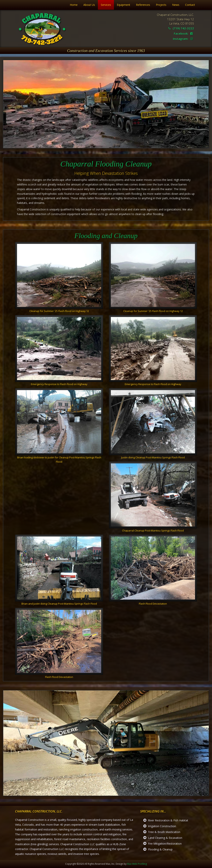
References (143, 5)
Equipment (124, 5)
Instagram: (183, 39)
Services (106, 5)
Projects (161, 5)
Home (74, 5)
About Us (89, 5)
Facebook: (183, 33)
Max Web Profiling (137, 864)
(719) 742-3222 (181, 28)
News (176, 5)
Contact (190, 5)
